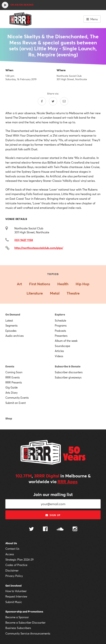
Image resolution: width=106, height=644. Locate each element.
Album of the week (66, 341)
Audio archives (15, 336)
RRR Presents (14, 382)
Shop (9, 419)
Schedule (60, 320)
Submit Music (14, 602)
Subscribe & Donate (68, 366)
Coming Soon (14, 372)
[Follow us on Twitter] (31, 529)
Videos (59, 356)
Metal (55, 293)
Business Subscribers (18, 628)
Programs (61, 325)
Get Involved (13, 586)
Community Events (17, 398)
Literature (35, 293)
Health (63, 284)
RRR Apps (68, 482)
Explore (60, 315)
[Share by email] (64, 101)
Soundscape (62, 346)
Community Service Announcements (28, 633)
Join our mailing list (53, 494)
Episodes (11, 331)
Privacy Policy (14, 576)
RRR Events (13, 377)
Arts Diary (11, 393)
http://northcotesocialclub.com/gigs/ (39, 248)
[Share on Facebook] (42, 101)
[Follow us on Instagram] (75, 529)
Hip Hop (82, 284)
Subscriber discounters (69, 372)
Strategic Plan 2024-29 (19, 560)
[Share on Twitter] (53, 101)
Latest (9, 320)
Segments (11, 325)
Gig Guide (11, 387)
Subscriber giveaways (68, 377)
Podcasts (60, 331)
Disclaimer (12, 570)
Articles (59, 351)
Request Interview (16, 596)
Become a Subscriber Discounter (25, 623)
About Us (11, 543)
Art (19, 284)
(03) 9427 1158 (24, 240)
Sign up (53, 515)
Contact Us (12, 549)
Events (10, 366)
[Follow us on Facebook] (45, 529)
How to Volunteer (16, 591)
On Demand (13, 315)
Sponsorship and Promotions (24, 612)
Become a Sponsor (17, 617)
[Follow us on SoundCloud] (60, 529)
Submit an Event (16, 403)
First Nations (40, 284)
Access (10, 554)
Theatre (73, 293)
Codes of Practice (16, 565)
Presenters (61, 336)
